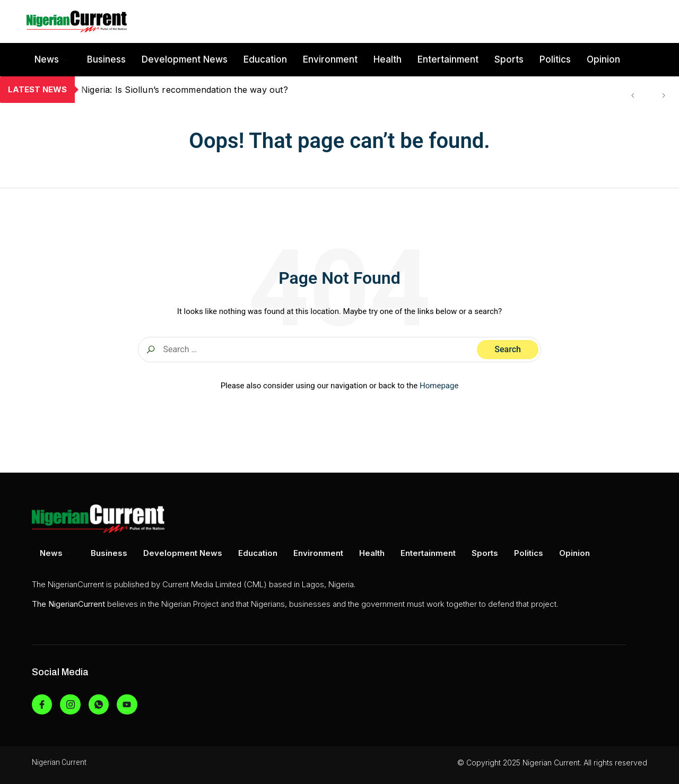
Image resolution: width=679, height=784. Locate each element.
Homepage (439, 386)
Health (388, 59)
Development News (185, 59)
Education (265, 59)
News (51, 59)
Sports (509, 59)
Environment (330, 59)
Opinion (603, 59)
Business (106, 59)
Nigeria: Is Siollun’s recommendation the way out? (185, 90)
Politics (555, 59)
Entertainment (448, 59)
